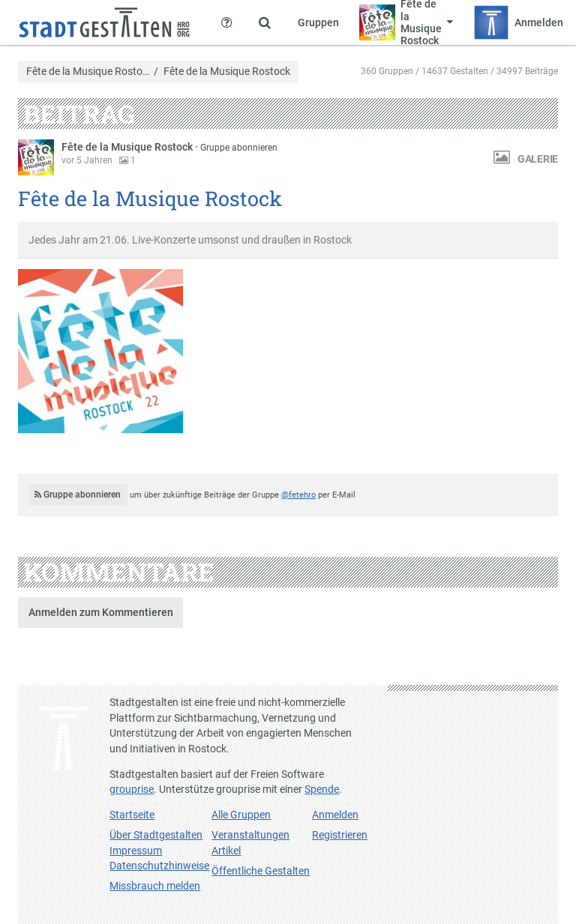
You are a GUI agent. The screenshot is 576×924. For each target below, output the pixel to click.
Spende (322, 789)
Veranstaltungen (250, 835)
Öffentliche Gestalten (261, 871)
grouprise (132, 789)
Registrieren (340, 835)
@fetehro (298, 495)
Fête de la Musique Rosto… (88, 72)
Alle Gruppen (241, 815)
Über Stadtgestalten (156, 835)
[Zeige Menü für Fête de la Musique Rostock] (406, 22)
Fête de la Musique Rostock (128, 147)
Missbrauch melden (155, 886)
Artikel (226, 851)
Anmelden (335, 815)
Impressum (136, 851)
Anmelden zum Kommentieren (101, 612)
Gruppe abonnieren (239, 148)
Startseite (132, 815)
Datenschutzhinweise (159, 866)
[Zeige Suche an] (265, 22)
